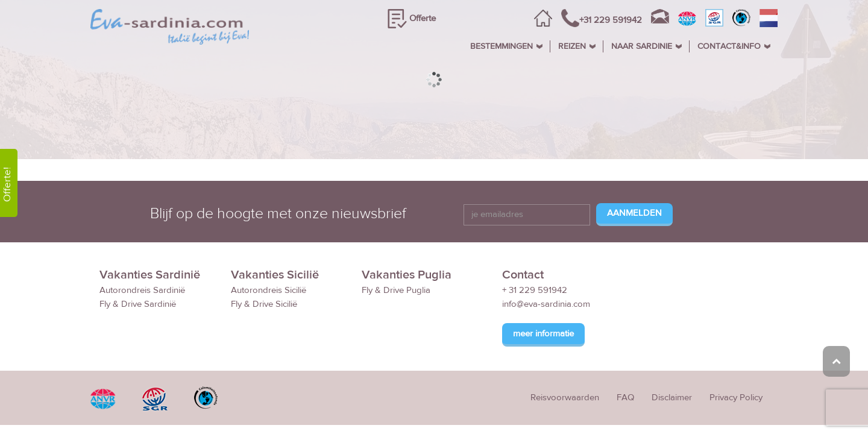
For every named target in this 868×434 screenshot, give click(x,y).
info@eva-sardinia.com (546, 305)
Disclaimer (672, 398)
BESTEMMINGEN (502, 46)
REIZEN (572, 46)
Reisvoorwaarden (565, 398)
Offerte (423, 18)
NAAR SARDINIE (642, 46)
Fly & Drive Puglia (396, 291)
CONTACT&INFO (729, 46)
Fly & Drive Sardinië (138, 305)
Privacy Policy (736, 398)
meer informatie (543, 334)
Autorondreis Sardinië (142, 291)
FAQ (625, 398)
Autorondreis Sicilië (269, 291)
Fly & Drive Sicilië (264, 305)
